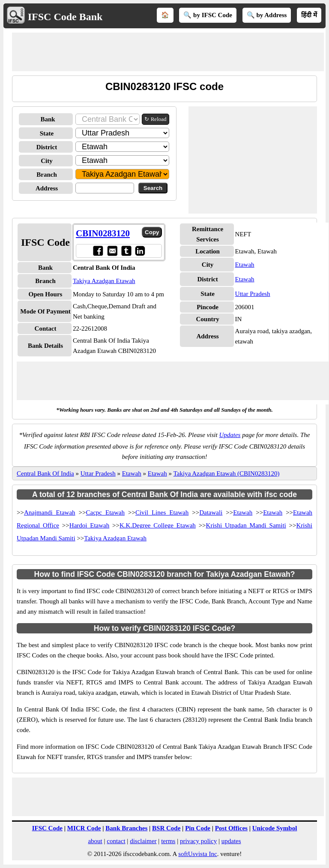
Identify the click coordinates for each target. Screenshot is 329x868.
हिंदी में (309, 15)
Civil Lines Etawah (162, 512)
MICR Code (84, 828)
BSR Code (166, 828)
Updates (230, 435)
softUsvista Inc (197, 854)
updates (231, 841)
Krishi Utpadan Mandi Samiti (246, 525)
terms (168, 841)
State (47, 133)
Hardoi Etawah (89, 525)
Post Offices (231, 828)
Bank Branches (126, 828)
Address (47, 188)
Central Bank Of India (45, 473)
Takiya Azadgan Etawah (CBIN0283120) (227, 473)
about (95, 841)
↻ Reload (155, 119)
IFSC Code (47, 828)
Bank (48, 119)
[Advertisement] (168, 52)
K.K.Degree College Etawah (158, 525)
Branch (47, 175)
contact (116, 841)
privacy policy (198, 841)
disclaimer (143, 841)
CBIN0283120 (103, 233)
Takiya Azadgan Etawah (104, 281)
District (47, 147)
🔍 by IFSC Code (208, 15)
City (47, 161)
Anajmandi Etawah (50, 512)
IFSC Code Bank (65, 17)
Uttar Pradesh (253, 294)
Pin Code (198, 828)
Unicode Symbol (275, 828)
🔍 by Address (267, 15)
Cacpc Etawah (105, 512)
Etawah (245, 265)
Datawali (211, 512)
